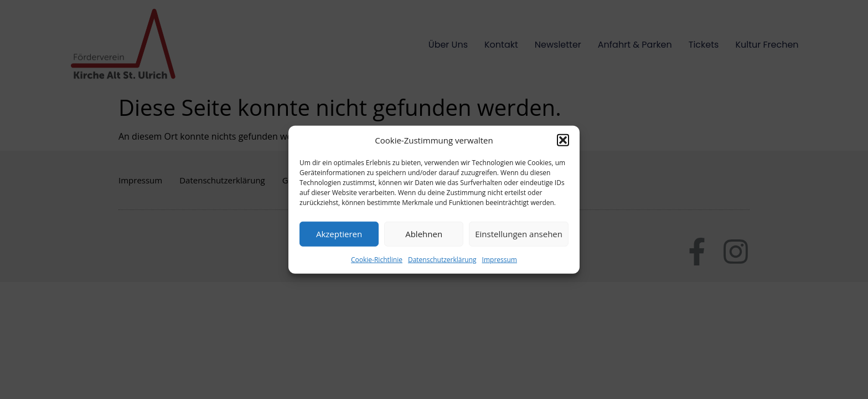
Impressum (500, 259)
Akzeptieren (339, 234)
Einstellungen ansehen (519, 234)
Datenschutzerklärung (442, 259)
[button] (563, 140)
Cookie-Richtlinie (377, 259)
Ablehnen (424, 234)
